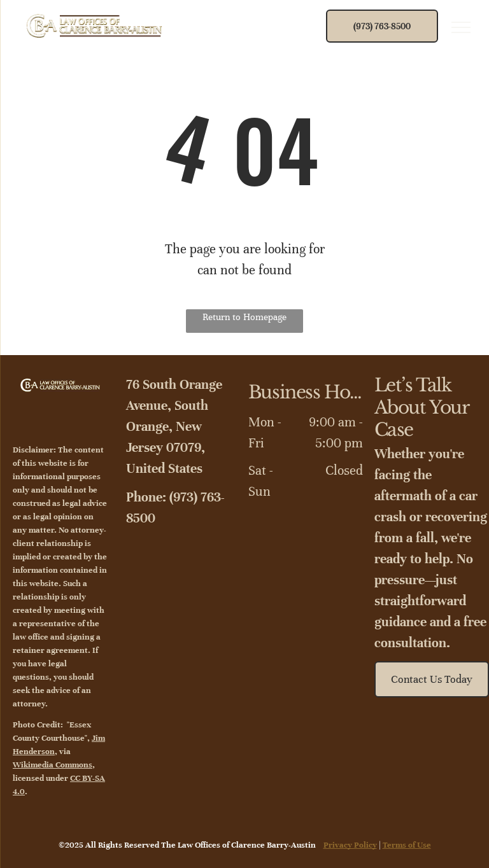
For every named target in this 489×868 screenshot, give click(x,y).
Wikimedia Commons (53, 765)
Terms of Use (407, 845)
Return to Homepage (244, 317)
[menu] (461, 27)
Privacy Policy (350, 845)
